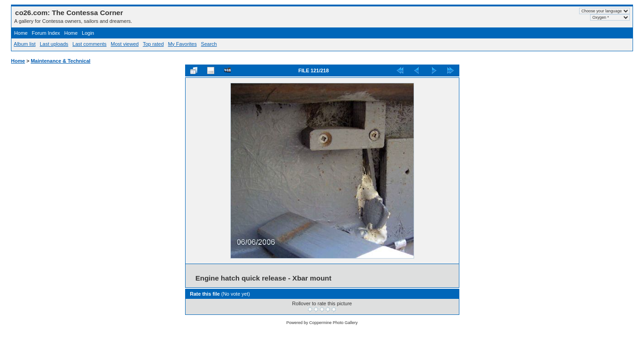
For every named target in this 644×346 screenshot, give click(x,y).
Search (209, 44)
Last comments (90, 44)
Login (88, 33)
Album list (25, 44)
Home (21, 33)
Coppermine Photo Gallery (333, 323)
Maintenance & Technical (61, 61)
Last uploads (54, 44)
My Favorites (182, 44)
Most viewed (125, 44)
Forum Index (46, 33)
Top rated (153, 44)
